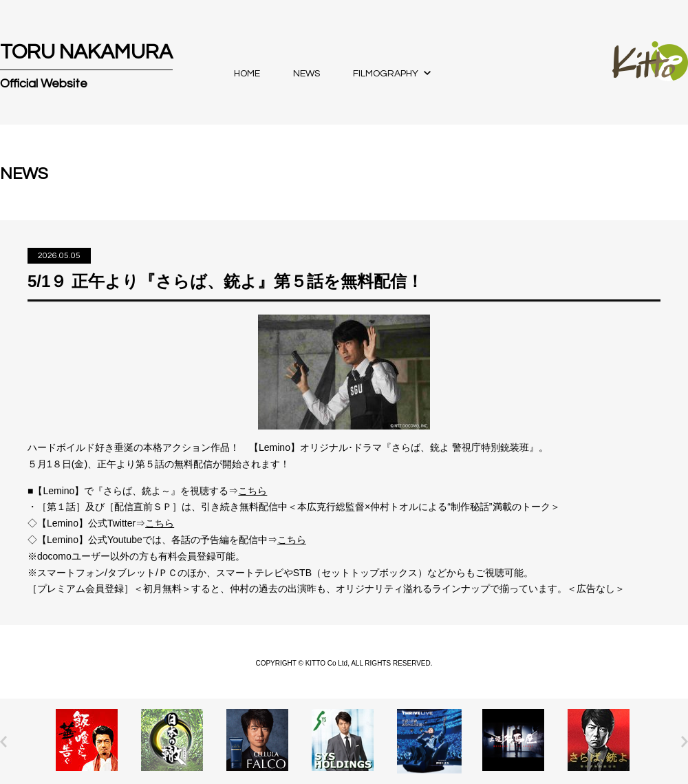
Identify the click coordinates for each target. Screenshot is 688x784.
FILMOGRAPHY (386, 74)
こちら (252, 491)
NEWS (307, 74)
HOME (247, 74)
